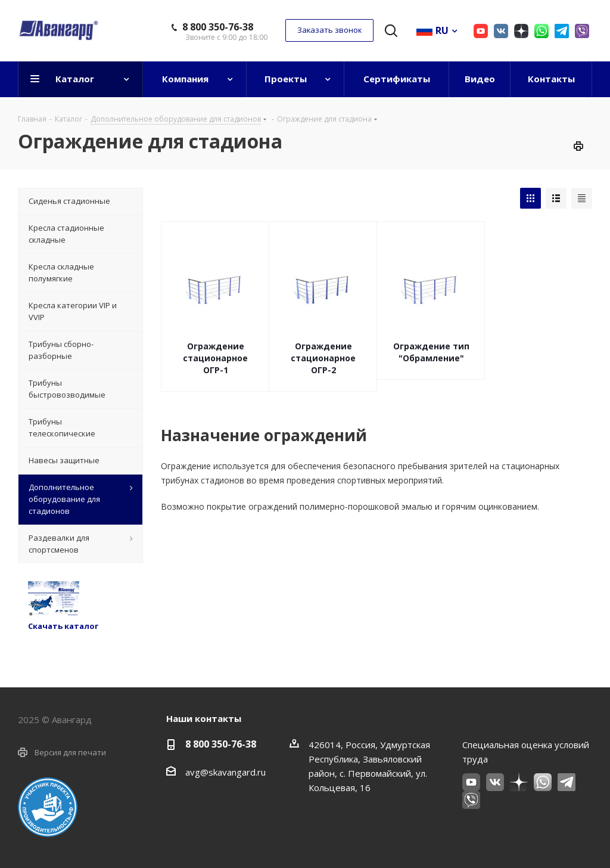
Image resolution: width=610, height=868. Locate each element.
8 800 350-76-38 (218, 27)
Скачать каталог (63, 626)
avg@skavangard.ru (225, 772)
